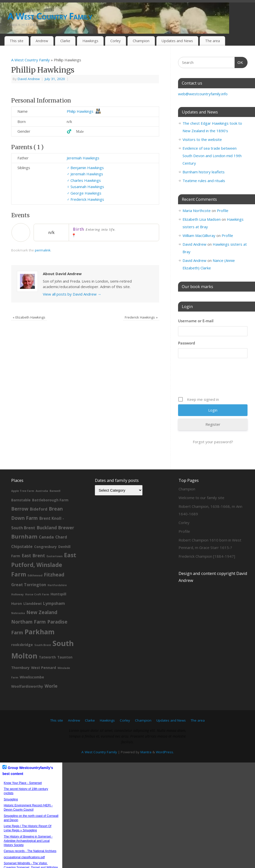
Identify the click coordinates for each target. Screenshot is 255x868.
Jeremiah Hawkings (83, 158)
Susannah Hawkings (85, 187)
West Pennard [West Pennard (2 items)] (44, 651)
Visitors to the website (202, 139)
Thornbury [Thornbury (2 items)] (20, 651)
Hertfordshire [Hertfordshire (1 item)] (57, 568)
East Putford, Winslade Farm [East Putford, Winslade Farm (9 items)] (44, 548)
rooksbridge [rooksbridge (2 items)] (22, 628)
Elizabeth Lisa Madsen (202, 219)
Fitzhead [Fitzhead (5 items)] (54, 558)
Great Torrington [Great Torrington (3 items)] (29, 568)
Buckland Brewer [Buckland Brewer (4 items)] (55, 511)
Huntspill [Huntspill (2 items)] (58, 577)
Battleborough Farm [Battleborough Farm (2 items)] (50, 483)
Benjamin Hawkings (85, 168)
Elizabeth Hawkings (29, 317)
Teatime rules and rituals (204, 181)
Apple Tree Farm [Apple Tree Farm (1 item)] (23, 474)
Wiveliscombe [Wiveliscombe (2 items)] (32, 660)
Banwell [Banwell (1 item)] (55, 474)
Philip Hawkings (80, 111)
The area (213, 41)
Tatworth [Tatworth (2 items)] (47, 640)
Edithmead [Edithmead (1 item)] (35, 559)
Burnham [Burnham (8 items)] (24, 520)
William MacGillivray (199, 235)
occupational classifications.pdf (24, 841)
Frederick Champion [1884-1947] (207, 540)
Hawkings (90, 41)
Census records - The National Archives (30, 834)
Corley (115, 41)
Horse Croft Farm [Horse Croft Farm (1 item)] (37, 578)
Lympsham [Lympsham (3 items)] (54, 587)
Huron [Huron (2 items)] (17, 587)
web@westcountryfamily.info (203, 94)
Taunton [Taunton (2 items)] (65, 640)
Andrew (42, 41)
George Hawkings (84, 193)
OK (239, 62)
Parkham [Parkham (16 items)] (40, 615)
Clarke (65, 41)
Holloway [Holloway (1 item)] (17, 578)
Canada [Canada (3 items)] (46, 520)
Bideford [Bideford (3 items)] (39, 492)
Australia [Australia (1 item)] (42, 474)
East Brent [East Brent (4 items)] (33, 539)
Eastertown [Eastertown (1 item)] (55, 540)
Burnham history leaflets (204, 172)
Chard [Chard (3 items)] (61, 520)
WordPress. (165, 735)
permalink (43, 250)
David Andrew (29, 79)
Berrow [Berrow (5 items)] (20, 492)
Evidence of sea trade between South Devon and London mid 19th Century (212, 156)
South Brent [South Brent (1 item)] (43, 628)
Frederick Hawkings (85, 199)
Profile (223, 211)
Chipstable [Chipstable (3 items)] (22, 530)
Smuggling (11, 783)
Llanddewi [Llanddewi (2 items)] (32, 587)
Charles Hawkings (84, 180)
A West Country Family (50, 16)
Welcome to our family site (201, 481)
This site (17, 41)
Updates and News (177, 41)
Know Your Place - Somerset (23, 766)
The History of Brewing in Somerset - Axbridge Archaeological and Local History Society (28, 824)
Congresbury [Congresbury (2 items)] (45, 530)
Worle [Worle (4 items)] (51, 669)
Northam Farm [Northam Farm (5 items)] (29, 605)
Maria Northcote (197, 211)
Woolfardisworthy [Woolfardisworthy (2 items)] (27, 670)
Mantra (146, 735)
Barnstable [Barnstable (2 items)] (21, 483)
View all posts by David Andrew (72, 294)
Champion (141, 41)
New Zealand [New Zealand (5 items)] (42, 596)
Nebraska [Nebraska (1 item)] (18, 596)
